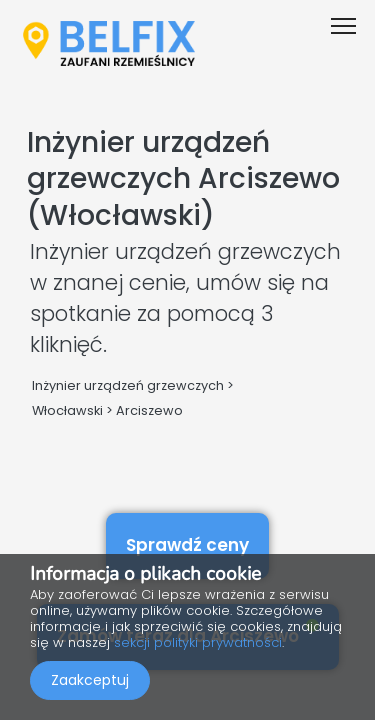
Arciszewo (149, 410)
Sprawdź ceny (187, 545)
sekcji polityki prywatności (198, 642)
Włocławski (67, 410)
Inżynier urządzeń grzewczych (128, 385)
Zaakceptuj (90, 680)
